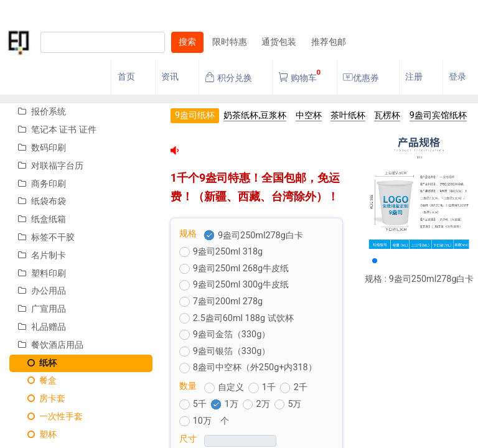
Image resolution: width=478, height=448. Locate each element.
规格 (188, 234)
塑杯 (37, 435)
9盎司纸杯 (195, 115)
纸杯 (37, 363)
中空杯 (309, 115)
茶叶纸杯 (348, 115)
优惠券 (361, 78)
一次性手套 (50, 417)
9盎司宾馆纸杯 (438, 115)
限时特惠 (230, 42)
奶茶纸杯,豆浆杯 (255, 115)
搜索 (187, 42)
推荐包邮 (329, 42)
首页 (126, 77)
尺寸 (188, 439)
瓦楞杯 (387, 115)
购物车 (299, 74)
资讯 (170, 77)
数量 (188, 386)
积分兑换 (228, 78)
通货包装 (279, 42)
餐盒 (37, 380)
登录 (457, 77)
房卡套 (42, 399)
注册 (414, 77)
